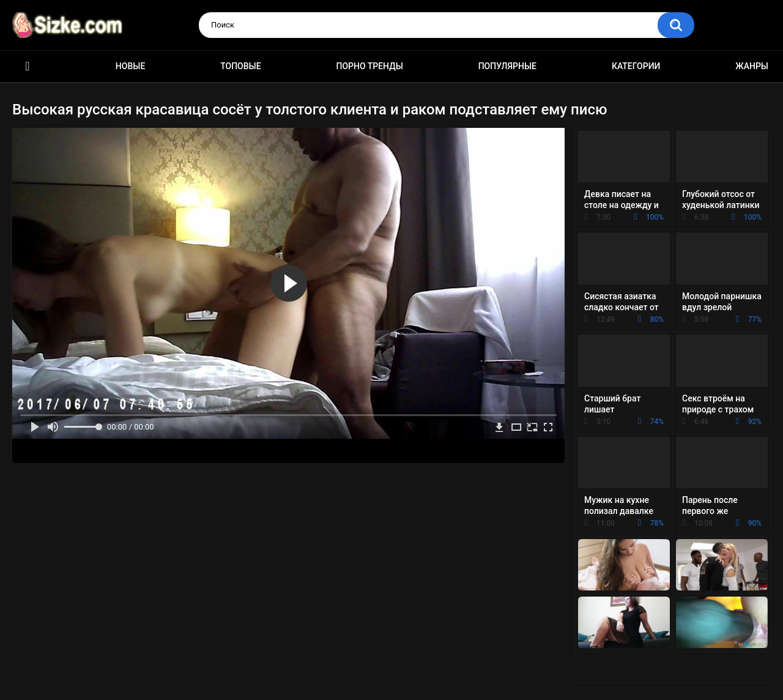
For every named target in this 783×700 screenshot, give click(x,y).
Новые (130, 66)
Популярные (507, 66)
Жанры (752, 66)
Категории (636, 66)
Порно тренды (369, 66)
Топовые (240, 66)
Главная (28, 66)
